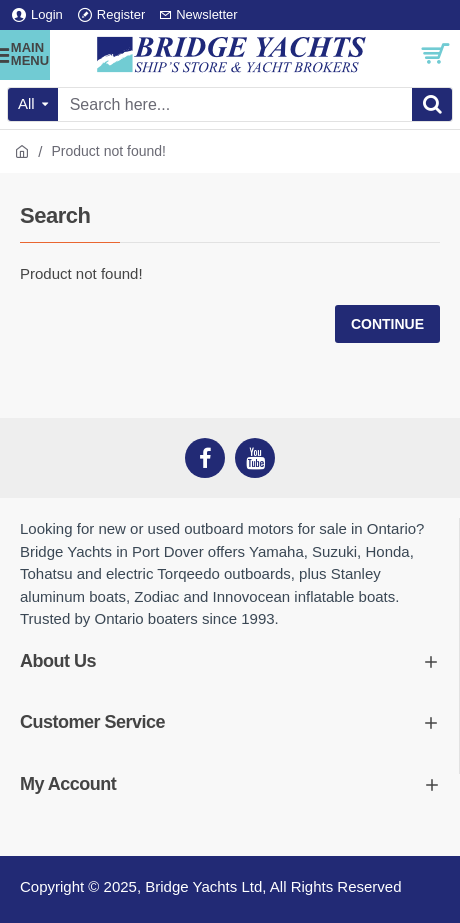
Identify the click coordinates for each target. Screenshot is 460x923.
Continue (387, 324)
